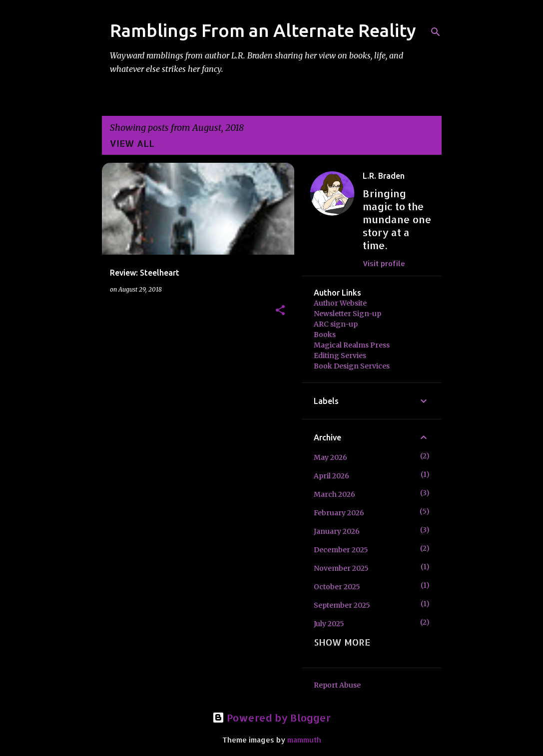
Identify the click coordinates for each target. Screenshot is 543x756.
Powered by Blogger (271, 718)
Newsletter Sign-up (347, 314)
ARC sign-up (336, 324)
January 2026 (337, 531)
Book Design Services (352, 366)
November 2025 (341, 568)
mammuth (304, 740)
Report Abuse (337, 685)
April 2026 (331, 476)
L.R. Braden (384, 176)
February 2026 (339, 513)
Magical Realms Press (352, 345)
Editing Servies (340, 356)
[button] (280, 311)
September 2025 (342, 605)
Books (325, 335)
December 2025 (341, 550)
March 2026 (334, 494)
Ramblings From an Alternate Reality (263, 30)
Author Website (340, 303)
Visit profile (384, 263)
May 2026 (330, 457)
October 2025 (337, 587)
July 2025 (329, 624)
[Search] (436, 32)
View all (132, 143)
